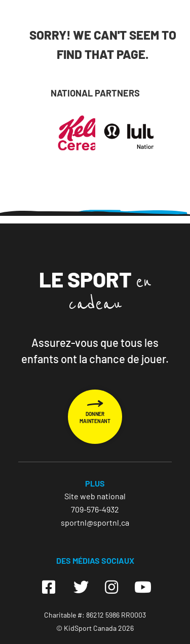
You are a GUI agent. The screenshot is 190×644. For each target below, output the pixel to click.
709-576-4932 (95, 509)
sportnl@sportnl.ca (95, 522)
